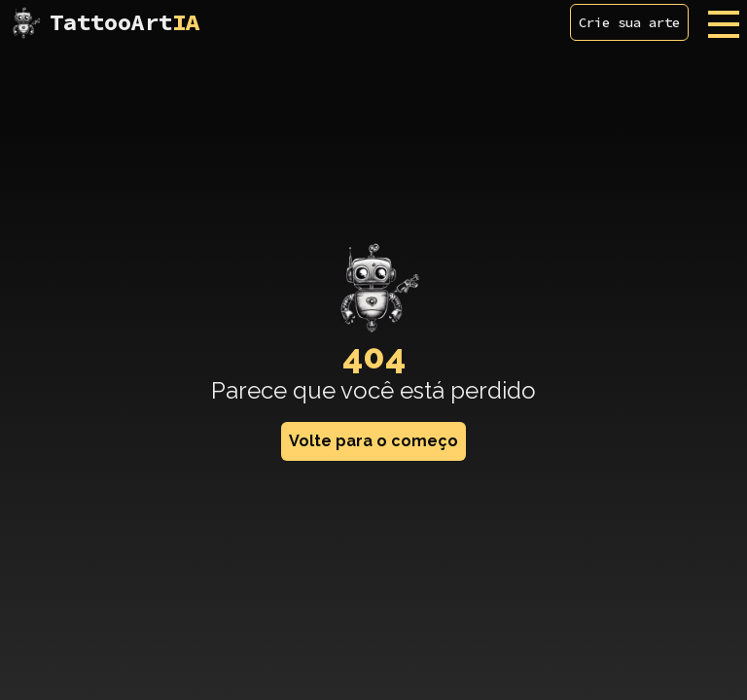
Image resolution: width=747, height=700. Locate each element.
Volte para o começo (373, 441)
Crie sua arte (629, 22)
